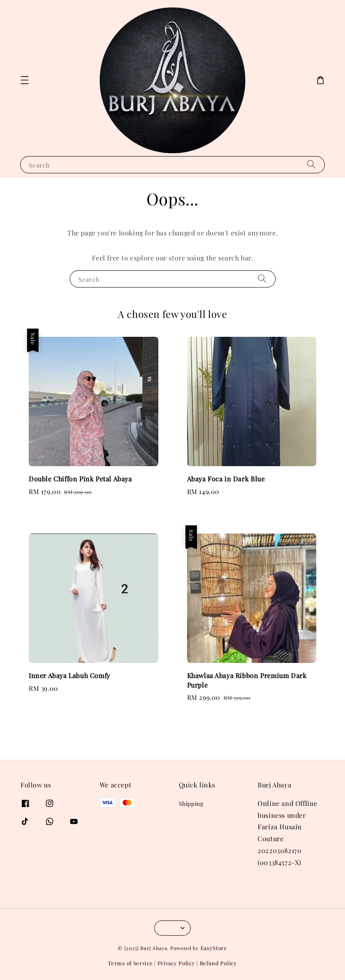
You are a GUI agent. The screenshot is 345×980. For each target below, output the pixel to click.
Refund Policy (218, 963)
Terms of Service (130, 963)
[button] (25, 80)
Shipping (191, 804)
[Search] (311, 164)
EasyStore (214, 948)
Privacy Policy (176, 963)
